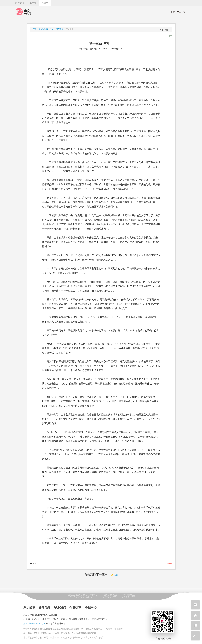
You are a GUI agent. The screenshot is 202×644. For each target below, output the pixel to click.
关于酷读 (29, 607)
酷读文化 (20, 3)
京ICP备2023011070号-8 (34, 624)
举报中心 (91, 607)
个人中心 (181, 12)
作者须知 (45, 607)
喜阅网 (45, 3)
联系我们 (60, 607)
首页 (34, 29)
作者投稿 (75, 607)
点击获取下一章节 (96, 575)
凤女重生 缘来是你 (46, 29)
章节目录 (60, 29)
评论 (33, 564)
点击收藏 (164, 30)
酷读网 (33, 3)
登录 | (173, 12)
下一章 (169, 564)
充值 (114, 575)
